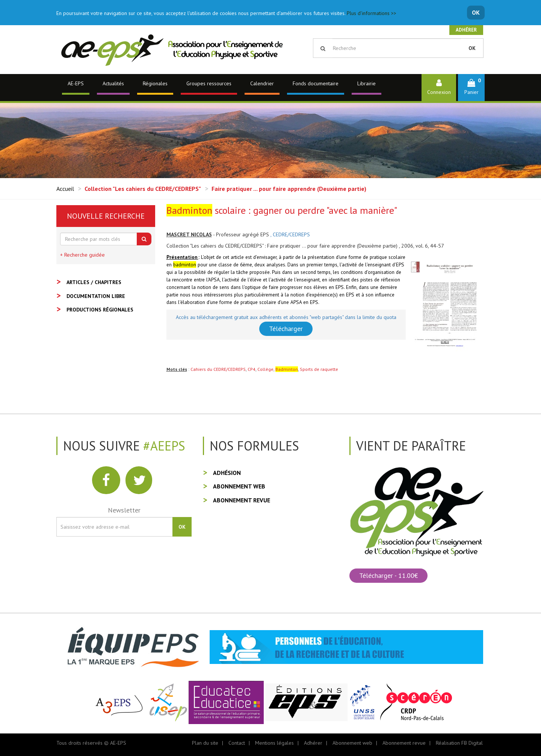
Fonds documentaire (316, 83)
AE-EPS (76, 83)
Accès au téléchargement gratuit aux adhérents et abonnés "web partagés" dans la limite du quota (286, 317)
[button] (471, 87)
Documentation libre (96, 296)
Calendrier (262, 83)
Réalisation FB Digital (459, 743)
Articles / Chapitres (94, 282)
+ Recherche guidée (82, 255)
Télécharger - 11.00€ (388, 575)
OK (476, 12)
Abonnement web (239, 486)
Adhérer (466, 30)
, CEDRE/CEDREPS (290, 234)
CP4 (252, 369)
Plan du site (205, 743)
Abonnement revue (242, 500)
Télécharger (286, 329)
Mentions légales (274, 743)
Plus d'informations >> (372, 13)
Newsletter (124, 510)
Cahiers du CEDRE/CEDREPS (218, 369)
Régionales (155, 83)
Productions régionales (100, 310)
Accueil (65, 189)
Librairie (366, 83)
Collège (265, 369)
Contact (237, 743)
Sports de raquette (319, 369)
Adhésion (227, 473)
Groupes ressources (209, 83)
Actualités (113, 83)
